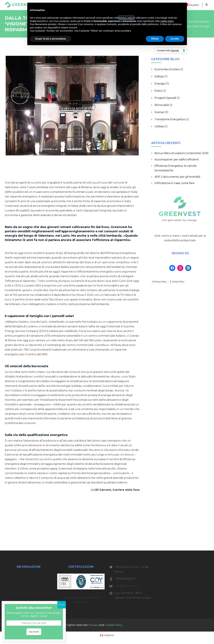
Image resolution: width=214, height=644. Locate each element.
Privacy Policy (161, 282)
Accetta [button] (175, 39)
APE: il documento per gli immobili (177, 177)
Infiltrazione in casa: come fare (174, 183)
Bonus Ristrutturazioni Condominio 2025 (181, 153)
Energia (160, 84)
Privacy (93, 625)
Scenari (159, 112)
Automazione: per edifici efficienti (177, 160)
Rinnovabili (162, 105)
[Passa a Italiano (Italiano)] (107, 635)
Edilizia (159, 76)
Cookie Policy (178, 282)
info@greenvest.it (126, 586)
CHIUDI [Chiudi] (62, 605)
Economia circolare (167, 69)
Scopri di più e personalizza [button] (51, 39)
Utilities (159, 126)
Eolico (158, 91)
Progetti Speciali (165, 98)
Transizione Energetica (170, 119)
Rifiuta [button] (155, 39)
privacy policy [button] (126, 18)
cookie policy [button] (167, 21)
